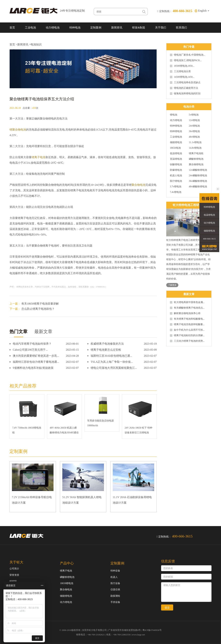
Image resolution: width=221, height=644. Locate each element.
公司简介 (14, 569)
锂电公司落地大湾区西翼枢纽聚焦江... (114, 368)
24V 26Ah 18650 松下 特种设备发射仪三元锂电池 (138, 430)
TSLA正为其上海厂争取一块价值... (112, 362)
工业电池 (30, 28)
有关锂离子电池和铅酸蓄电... (187, 319)
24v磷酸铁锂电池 (198, 176)
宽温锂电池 (176, 159)
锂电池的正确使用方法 (184, 88)
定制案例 (96, 28)
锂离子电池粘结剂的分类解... (187, 335)
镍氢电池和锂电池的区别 (185, 94)
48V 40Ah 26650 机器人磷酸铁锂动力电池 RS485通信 (64, 430)
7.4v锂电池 (176, 192)
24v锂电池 (194, 126)
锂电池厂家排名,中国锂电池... (188, 55)
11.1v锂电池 (195, 142)
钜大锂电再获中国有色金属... (187, 302)
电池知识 (36, 44)
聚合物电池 (138, 185)
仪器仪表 (115, 590)
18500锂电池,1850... (182, 66)
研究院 (13, 581)
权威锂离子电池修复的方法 (107, 344)
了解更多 (172, 285)
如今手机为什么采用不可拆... (187, 330)
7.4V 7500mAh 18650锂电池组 (27, 430)
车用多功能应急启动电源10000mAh (100, 423)
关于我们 (161, 28)
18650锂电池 (67, 583)
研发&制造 (139, 28)
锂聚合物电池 (18, 130)
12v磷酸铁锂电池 (198, 170)
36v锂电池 (194, 131)
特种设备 (115, 571)
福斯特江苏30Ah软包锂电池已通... (111, 356)
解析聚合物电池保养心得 (185, 313)
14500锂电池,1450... (182, 77)
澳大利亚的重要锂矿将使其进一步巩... (36, 356)
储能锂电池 (176, 142)
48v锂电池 (194, 137)
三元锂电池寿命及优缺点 (185, 83)
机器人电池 (176, 176)
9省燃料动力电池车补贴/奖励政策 (33, 368)
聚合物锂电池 (196, 165)
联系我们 (181, 28)
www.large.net (138, 635)
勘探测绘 (115, 596)
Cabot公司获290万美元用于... (30, 350)
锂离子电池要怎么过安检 (106, 350)
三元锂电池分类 (180, 71)
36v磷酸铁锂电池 (198, 181)
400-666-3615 (209, 239)
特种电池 (75, 28)
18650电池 (175, 148)
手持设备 (115, 602)
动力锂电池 (53, 28)
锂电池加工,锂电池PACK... (186, 60)
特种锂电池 (176, 126)
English (204, 11)
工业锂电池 (176, 137)
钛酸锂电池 (176, 165)
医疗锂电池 (176, 181)
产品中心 (67, 563)
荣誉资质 (14, 575)
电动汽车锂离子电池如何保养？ (32, 344)
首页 (12, 28)
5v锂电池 (194, 115)
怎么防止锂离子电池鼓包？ (38, 309)
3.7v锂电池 (176, 187)
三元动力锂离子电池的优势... (187, 341)
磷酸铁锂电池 (196, 159)
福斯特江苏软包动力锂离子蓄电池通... (36, 362)
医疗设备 (115, 583)
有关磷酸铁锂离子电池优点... (187, 308)
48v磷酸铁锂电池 (198, 187)
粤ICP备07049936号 (152, 630)
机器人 (114, 577)
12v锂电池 (194, 120)
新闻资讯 (117, 28)
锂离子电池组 (196, 153)
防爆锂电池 (176, 170)
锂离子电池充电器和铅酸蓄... (187, 324)
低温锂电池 (176, 153)
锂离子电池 (39, 157)
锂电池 (174, 115)
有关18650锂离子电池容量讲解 (40, 304)
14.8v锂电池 (195, 148)
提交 (167, 608)
